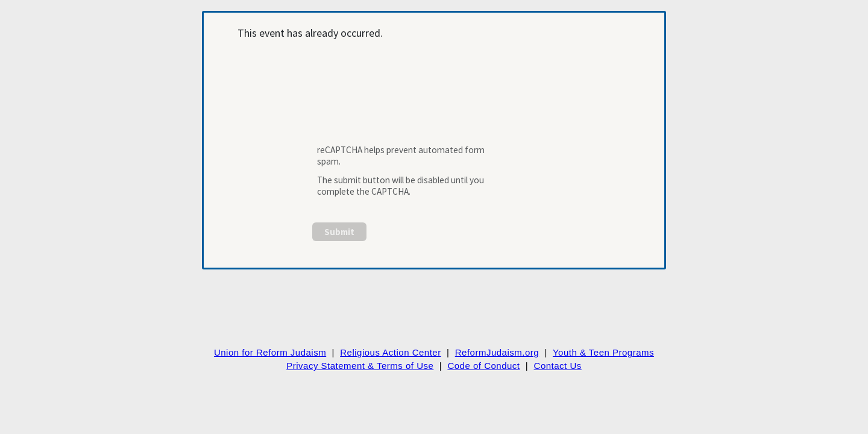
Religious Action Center (390, 352)
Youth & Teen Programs (603, 352)
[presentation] (405, 99)
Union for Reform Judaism (270, 352)
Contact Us (558, 366)
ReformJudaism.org (497, 352)
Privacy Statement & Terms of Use (360, 366)
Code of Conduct (483, 366)
